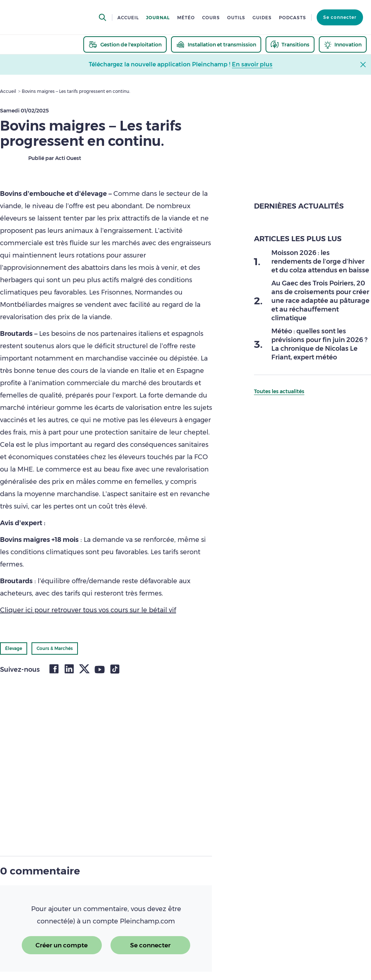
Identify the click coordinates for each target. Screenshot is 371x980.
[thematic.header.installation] (216, 44)
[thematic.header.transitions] (290, 44)
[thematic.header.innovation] (343, 44)
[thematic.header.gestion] (125, 44)
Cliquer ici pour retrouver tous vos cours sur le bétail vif (88, 610)
